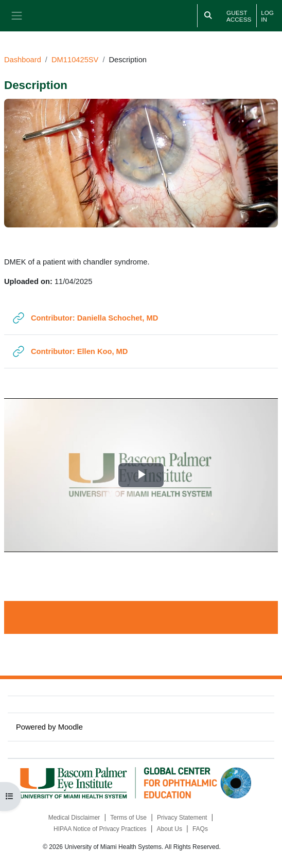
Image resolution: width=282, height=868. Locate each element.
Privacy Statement (182, 818)
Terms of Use (128, 818)
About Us (170, 829)
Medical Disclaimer (74, 818)
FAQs (200, 829)
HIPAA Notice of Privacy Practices (100, 829)
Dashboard (23, 60)
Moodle (70, 727)
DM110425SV (75, 60)
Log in (267, 16)
